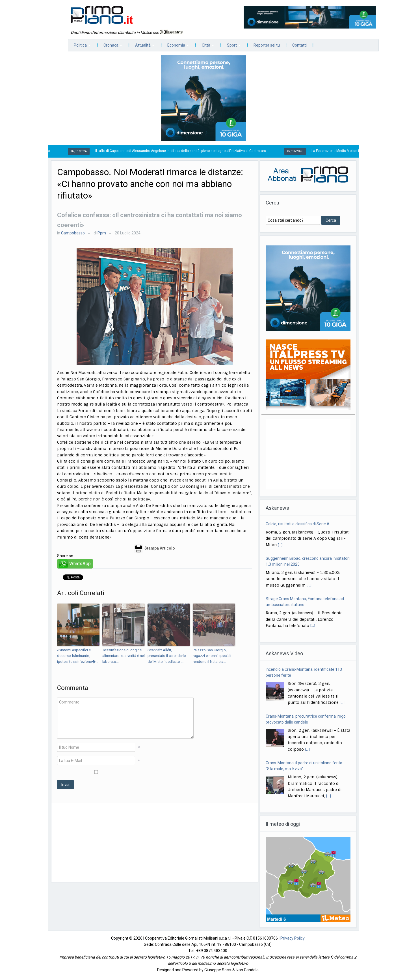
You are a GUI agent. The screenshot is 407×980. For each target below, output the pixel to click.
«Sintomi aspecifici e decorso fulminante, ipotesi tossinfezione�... (78, 656)
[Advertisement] (155, 842)
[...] (280, 545)
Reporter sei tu (267, 45)
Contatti (299, 45)
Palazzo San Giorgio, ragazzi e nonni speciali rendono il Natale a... (212, 656)
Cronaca (110, 47)
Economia (175, 47)
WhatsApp (80, 564)
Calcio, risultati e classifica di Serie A (298, 524)
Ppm (102, 233)
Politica (79, 47)
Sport (231, 47)
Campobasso (73, 233)
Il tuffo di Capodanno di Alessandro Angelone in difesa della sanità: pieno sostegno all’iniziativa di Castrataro (185, 151)
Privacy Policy (293, 938)
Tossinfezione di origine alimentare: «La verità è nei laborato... (124, 656)
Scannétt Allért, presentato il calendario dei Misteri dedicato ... (167, 656)
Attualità (142, 47)
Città (205, 47)
